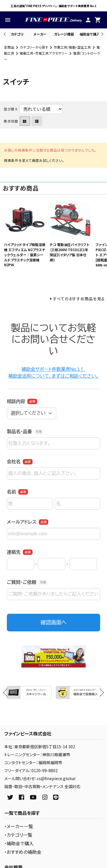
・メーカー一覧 (19, 826)
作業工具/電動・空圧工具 (72, 47)
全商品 (9, 47)
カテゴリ (17, 34)
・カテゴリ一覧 (18, 835)
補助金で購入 (90, 34)
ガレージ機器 (64, 34)
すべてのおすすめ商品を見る (79, 299)
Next (101, 34)
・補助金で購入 (19, 843)
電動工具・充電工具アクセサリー (44, 53)
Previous (5, 34)
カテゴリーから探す (34, 47)
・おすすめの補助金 (23, 852)
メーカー (40, 34)
